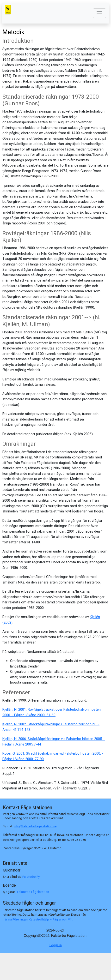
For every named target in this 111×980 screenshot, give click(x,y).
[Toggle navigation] (99, 13)
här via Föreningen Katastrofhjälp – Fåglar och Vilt (38, 919)
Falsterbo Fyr (31, 877)
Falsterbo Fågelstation (33, 892)
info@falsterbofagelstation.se (35, 826)
